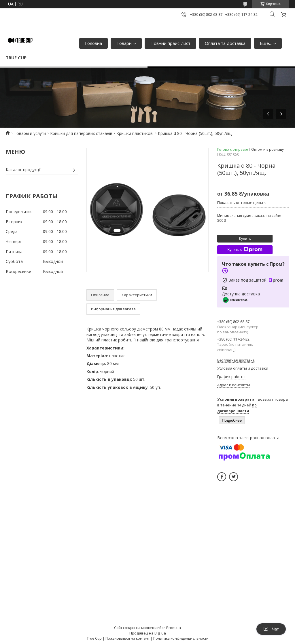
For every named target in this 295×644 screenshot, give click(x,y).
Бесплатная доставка (236, 360)
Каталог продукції (23, 170)
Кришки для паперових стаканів (81, 133)
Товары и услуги (30, 133)
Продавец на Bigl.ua (148, 633)
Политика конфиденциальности (181, 638)
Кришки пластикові (135, 133)
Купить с (245, 250)
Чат (271, 629)
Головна (93, 43)
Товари (124, 43)
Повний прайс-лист (170, 43)
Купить (245, 239)
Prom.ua (174, 628)
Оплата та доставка (225, 43)
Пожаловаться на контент (127, 638)
